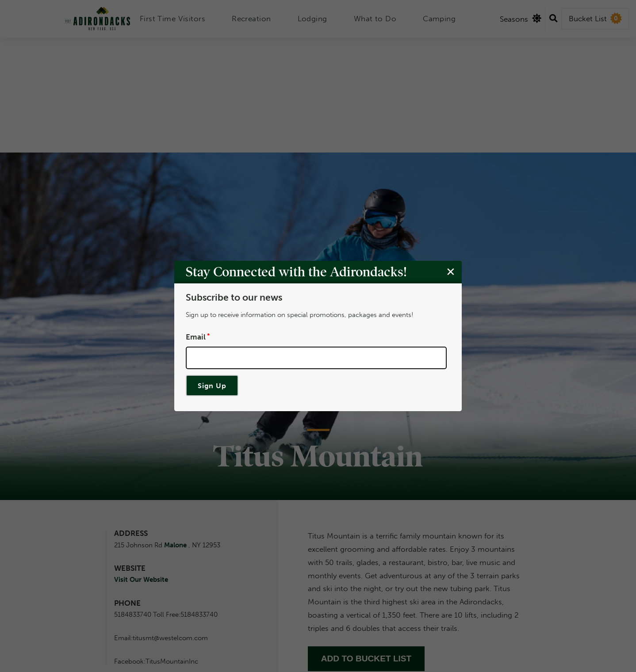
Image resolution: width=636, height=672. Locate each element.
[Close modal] (451, 271)
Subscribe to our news (234, 298)
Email (196, 336)
